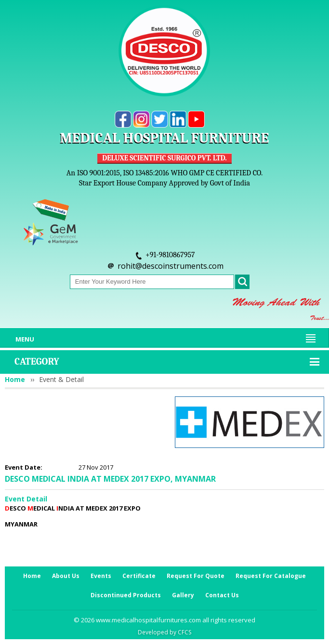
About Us (66, 576)
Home (15, 379)
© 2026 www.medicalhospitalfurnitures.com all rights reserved (164, 620)
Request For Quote (196, 576)
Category (37, 361)
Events (101, 576)
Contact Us (222, 595)
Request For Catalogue (271, 576)
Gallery (183, 595)
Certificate (139, 576)
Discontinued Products (126, 595)
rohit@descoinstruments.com (171, 266)
